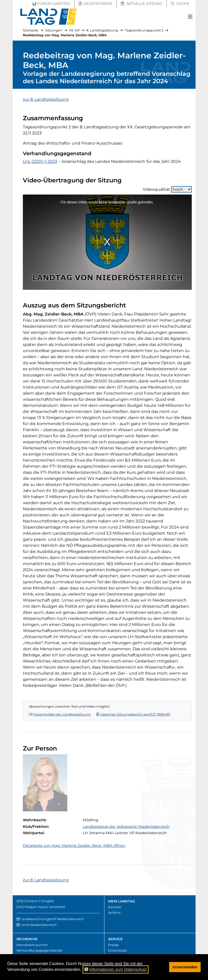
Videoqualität (167, 189)
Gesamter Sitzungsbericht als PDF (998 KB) (133, 714)
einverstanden (185, 967)
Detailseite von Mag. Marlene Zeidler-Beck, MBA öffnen (74, 846)
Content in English (39, 901)
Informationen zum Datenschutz (116, 969)
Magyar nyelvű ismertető (45, 907)
